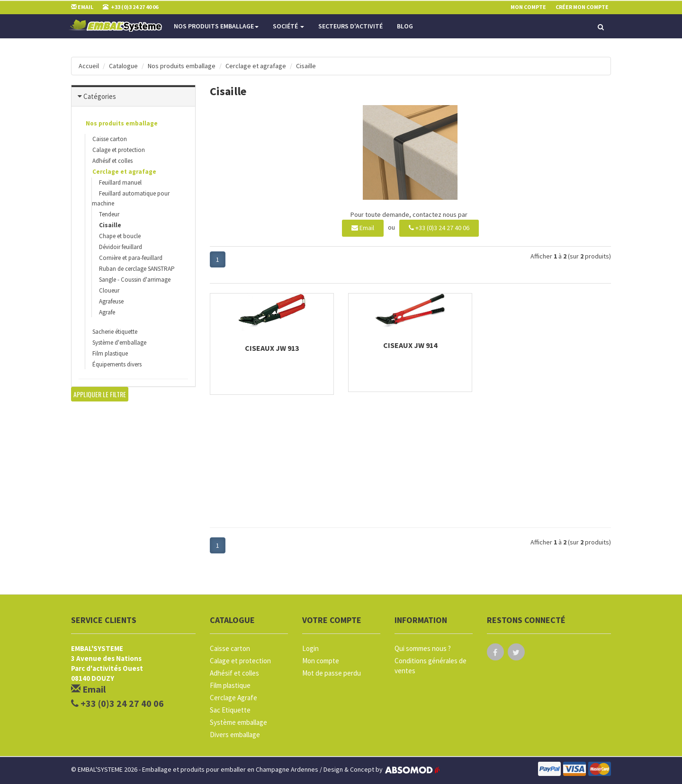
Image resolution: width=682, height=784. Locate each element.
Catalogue (123, 66)
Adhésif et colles (112, 161)
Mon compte (321, 661)
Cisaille (306, 66)
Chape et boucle (120, 236)
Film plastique (110, 353)
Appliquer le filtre (100, 394)
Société (288, 26)
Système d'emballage (119, 343)
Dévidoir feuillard (121, 247)
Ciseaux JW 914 (410, 345)
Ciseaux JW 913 (272, 348)
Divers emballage (235, 735)
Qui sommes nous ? (423, 648)
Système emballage (238, 722)
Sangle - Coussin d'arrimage (135, 280)
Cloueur (109, 290)
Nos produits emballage (216, 26)
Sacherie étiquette (115, 332)
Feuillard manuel (120, 183)
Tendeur (109, 214)
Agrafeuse (111, 301)
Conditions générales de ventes (431, 666)
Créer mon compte (582, 7)
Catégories (100, 96)
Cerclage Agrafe (233, 698)
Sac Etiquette (230, 710)
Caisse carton (110, 139)
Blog (405, 26)
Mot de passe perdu (332, 673)
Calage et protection (119, 150)
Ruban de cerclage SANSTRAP (137, 269)
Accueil (89, 66)
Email (363, 228)
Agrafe (107, 312)
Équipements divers (117, 364)
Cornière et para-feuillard (131, 258)
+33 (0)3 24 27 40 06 (439, 228)
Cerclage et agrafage (256, 66)
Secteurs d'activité (350, 26)
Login (310, 648)
